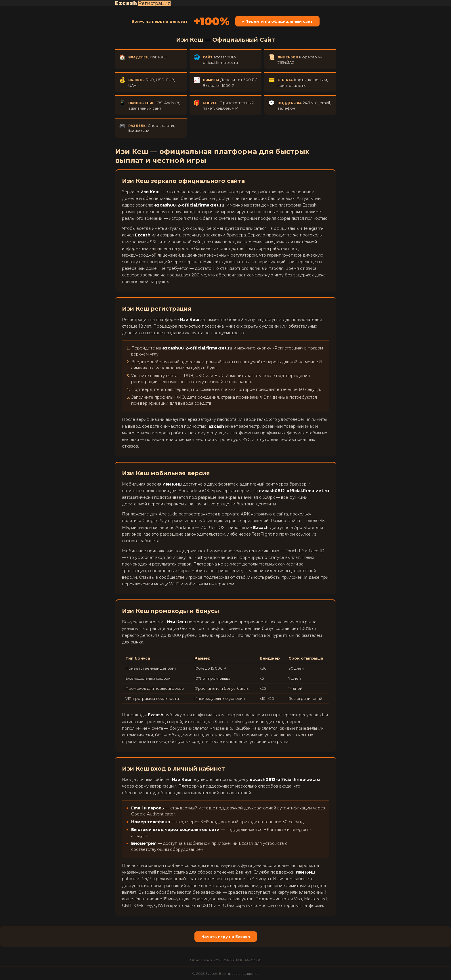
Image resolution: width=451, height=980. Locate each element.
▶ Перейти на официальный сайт (278, 21)
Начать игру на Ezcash (226, 937)
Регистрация (154, 3)
